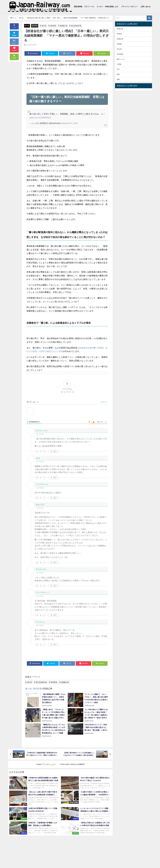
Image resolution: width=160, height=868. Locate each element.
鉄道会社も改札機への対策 (91, 348)
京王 (118, 69)
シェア (14, 26)
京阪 (118, 79)
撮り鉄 (27, 26)
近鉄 (118, 74)
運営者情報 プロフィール (84, 7)
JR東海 (119, 34)
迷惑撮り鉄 (66, 26)
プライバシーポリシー (129, 7)
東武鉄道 (35, 26)
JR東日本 (120, 29)
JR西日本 (120, 39)
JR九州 (119, 49)
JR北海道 (120, 54)
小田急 (119, 64)
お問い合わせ (146, 7)
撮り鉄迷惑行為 (79, 26)
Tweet (14, 34)
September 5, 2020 (69, 123)
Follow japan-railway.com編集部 (72, 764)
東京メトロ (120, 59)
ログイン (104, 402)
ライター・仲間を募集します (108, 7)
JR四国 (119, 44)
